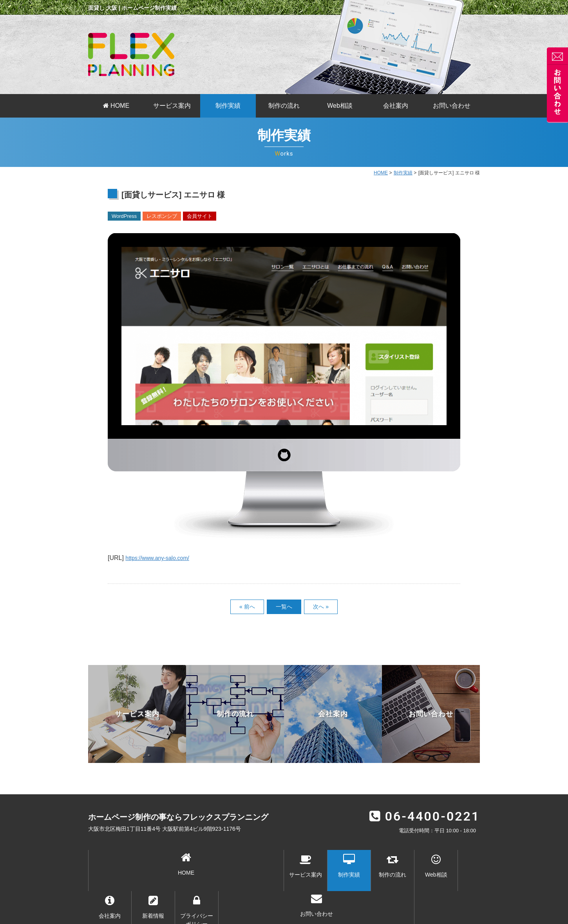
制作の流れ (284, 106)
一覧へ (284, 607)
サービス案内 (172, 106)
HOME (116, 106)
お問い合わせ (452, 106)
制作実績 (228, 106)
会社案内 (396, 106)
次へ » (321, 607)
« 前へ (247, 607)
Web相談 (340, 106)
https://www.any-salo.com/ (162, 558)
